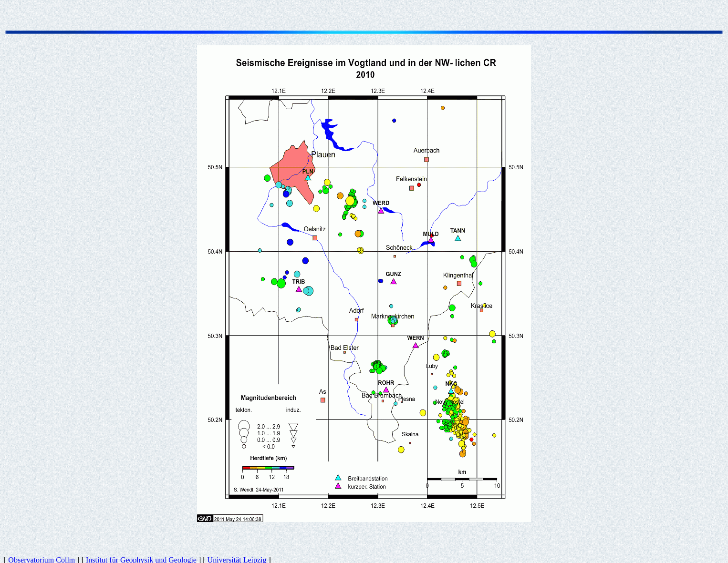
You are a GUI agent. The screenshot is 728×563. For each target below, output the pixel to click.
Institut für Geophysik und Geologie (141, 555)
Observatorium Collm (42, 555)
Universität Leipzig (237, 555)
